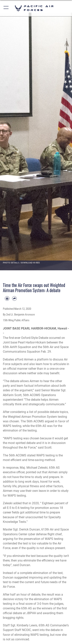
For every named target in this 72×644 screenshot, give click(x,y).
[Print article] (7, 298)
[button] (6, 8)
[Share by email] (14, 298)
